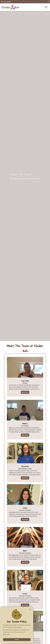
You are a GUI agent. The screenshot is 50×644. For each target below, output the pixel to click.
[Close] (30, 609)
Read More (25, 392)
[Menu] (46, 7)
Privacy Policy (6, 634)
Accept (17, 640)
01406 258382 (7, 2)
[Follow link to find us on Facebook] (48, 2)
